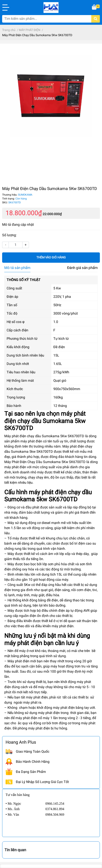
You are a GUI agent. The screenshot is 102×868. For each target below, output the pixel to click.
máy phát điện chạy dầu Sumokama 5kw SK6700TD (48, 496)
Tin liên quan (15, 850)
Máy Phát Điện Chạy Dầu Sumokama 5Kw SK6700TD (45, 462)
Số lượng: (9, 235)
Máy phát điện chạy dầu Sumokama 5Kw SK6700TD (44, 436)
